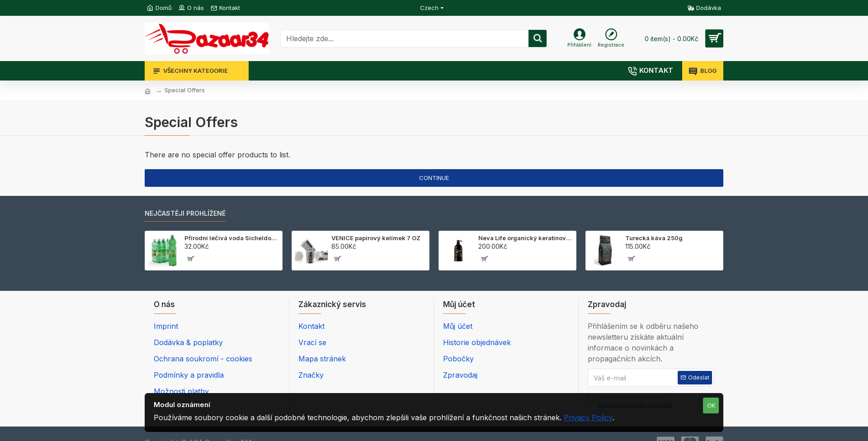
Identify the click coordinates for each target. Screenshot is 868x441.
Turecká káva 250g (654, 238)
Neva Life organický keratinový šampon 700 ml (526, 238)
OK (711, 405)
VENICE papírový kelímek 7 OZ (376, 238)
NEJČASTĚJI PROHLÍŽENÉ (185, 213)
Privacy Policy (588, 417)
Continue (434, 178)
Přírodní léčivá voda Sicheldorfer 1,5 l (232, 238)
